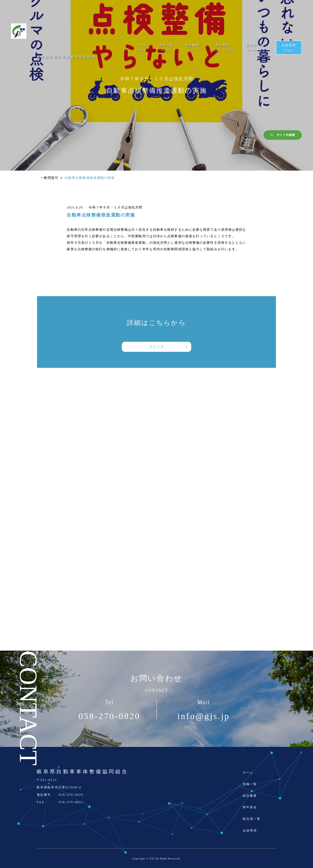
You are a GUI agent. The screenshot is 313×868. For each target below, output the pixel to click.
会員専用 (250, 831)
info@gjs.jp (203, 716)
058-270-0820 (109, 716)
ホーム (248, 772)
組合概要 (250, 796)
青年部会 (250, 807)
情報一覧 (250, 784)
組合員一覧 (252, 819)
